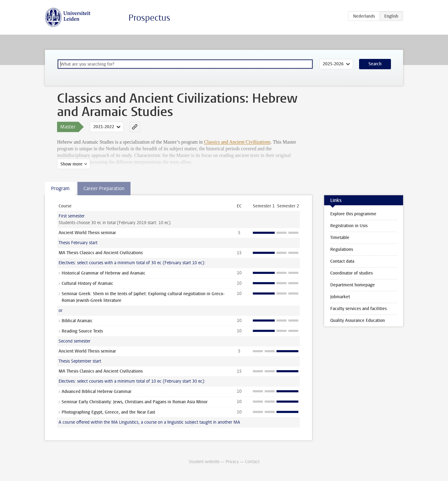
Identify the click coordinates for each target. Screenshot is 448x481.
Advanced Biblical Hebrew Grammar (97, 392)
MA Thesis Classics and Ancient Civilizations (101, 253)
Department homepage (353, 285)
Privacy (232, 462)
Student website (204, 462)
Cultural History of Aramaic (87, 283)
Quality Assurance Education (358, 321)
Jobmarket (340, 297)
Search (375, 64)
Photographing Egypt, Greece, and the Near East (108, 412)
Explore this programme (353, 214)
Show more (71, 164)
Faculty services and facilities (358, 309)
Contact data (342, 261)
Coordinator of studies (351, 273)
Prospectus (149, 18)
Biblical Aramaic (77, 321)
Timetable (340, 238)
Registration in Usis (349, 226)
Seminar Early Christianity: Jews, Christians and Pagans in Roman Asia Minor (135, 402)
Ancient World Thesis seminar (87, 233)
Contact (252, 462)
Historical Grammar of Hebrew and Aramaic (104, 273)
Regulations (342, 249)
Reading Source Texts (82, 331)
